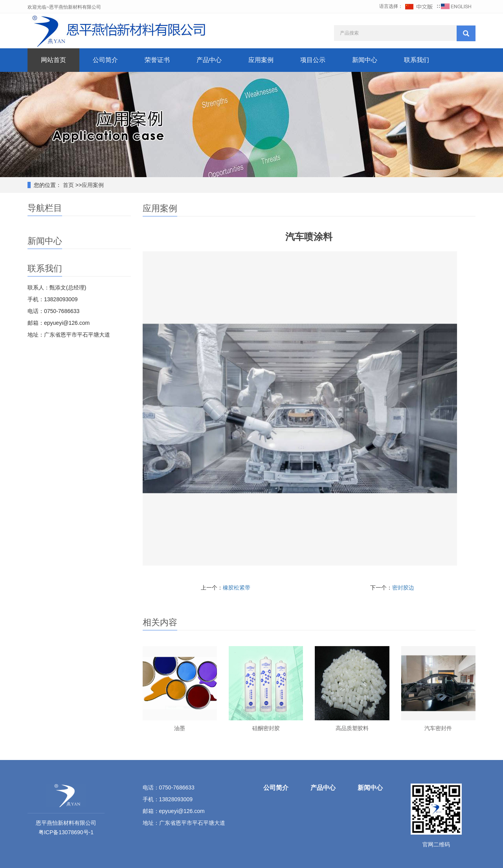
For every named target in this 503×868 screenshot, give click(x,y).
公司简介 (105, 60)
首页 (68, 185)
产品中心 (209, 60)
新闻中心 (365, 60)
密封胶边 (403, 588)
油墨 (180, 728)
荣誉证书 (157, 60)
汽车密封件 (438, 728)
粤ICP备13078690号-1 (66, 832)
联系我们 (417, 60)
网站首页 (53, 60)
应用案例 (261, 60)
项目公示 (313, 60)
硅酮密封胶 (266, 728)
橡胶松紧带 (237, 588)
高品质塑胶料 (352, 728)
